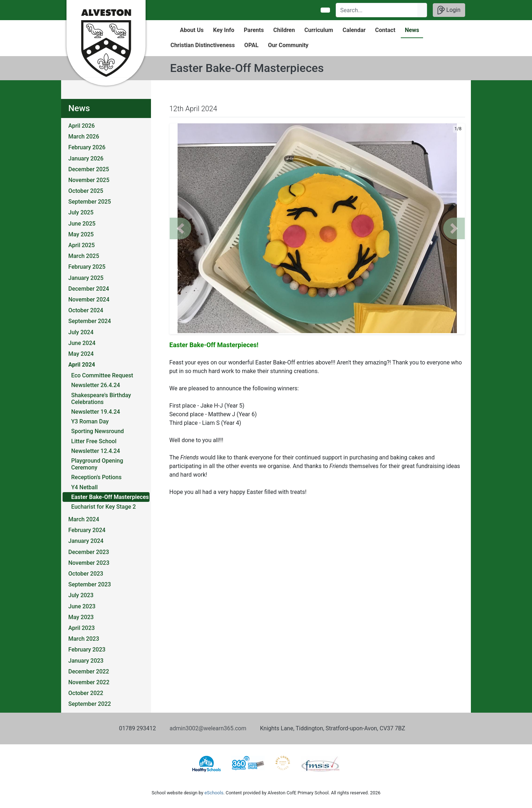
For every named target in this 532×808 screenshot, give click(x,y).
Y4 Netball (84, 487)
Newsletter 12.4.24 (96, 451)
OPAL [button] (251, 45)
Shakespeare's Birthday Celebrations (101, 399)
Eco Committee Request (102, 375)
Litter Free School (94, 441)
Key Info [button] (224, 30)
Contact (385, 30)
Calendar (354, 30)
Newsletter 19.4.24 (96, 412)
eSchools (214, 793)
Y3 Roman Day (90, 421)
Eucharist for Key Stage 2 (104, 507)
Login (449, 10)
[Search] (377, 10)
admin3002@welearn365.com (208, 728)
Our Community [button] (288, 45)
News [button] (412, 30)
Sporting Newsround (98, 431)
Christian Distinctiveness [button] (203, 45)
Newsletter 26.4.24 (96, 385)
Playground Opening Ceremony (97, 464)
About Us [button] (192, 30)
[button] (180, 228)
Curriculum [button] (319, 30)
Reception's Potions (96, 477)
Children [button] (284, 30)
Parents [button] (254, 30)
